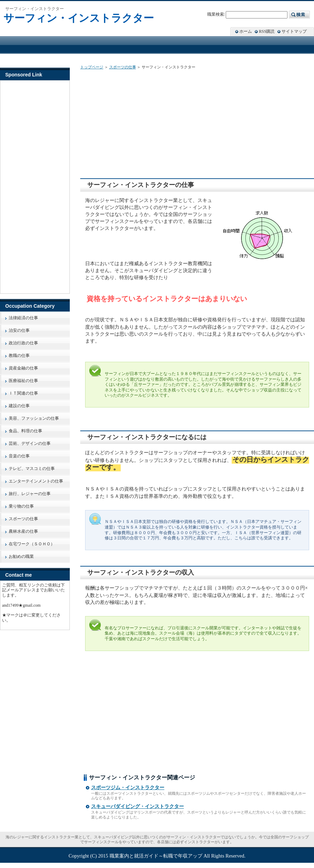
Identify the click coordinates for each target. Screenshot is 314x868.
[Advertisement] (142, 122)
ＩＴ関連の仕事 (23, 393)
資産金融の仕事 (23, 368)
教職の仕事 (19, 356)
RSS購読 (267, 31)
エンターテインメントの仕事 (36, 481)
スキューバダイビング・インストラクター (137, 806)
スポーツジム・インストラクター (128, 788)
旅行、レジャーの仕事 (30, 494)
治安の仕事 (19, 330)
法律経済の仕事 (23, 318)
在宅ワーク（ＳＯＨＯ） (32, 544)
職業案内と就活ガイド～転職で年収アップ (156, 856)
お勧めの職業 (21, 556)
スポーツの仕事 (123, 67)
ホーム (246, 31)
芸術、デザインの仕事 (30, 443)
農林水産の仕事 (23, 531)
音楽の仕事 (19, 456)
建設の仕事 (19, 406)
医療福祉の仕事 (23, 381)
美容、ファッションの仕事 (34, 418)
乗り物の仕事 (21, 506)
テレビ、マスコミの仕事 (32, 469)
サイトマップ (294, 31)
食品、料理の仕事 (25, 431)
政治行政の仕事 (23, 343)
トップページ (92, 67)
